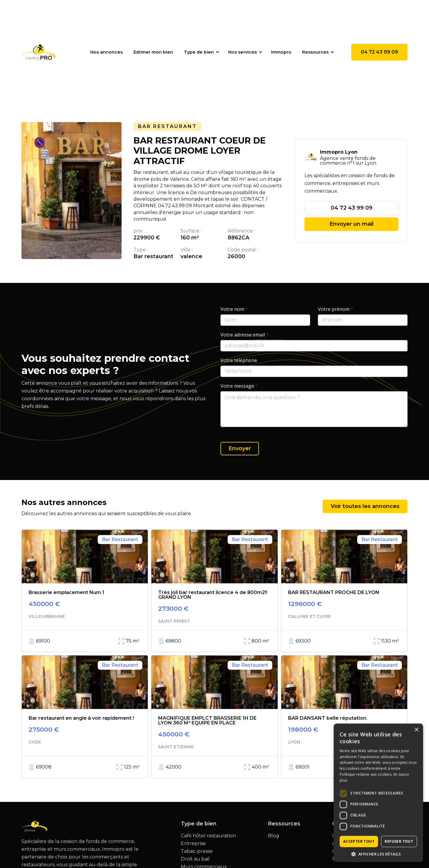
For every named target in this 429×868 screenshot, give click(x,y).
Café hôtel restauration (208, 836)
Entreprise (193, 844)
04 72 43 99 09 (379, 52)
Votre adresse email (245, 335)
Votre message (239, 386)
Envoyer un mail (352, 224)
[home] (39, 52)
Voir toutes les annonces (365, 506)
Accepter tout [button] (359, 841)
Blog (273, 836)
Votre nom (234, 309)
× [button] (416, 730)
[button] (201, 52)
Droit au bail (195, 859)
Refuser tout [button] (399, 841)
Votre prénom (336, 309)
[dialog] (378, 793)
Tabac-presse (197, 851)
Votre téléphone (239, 360)
